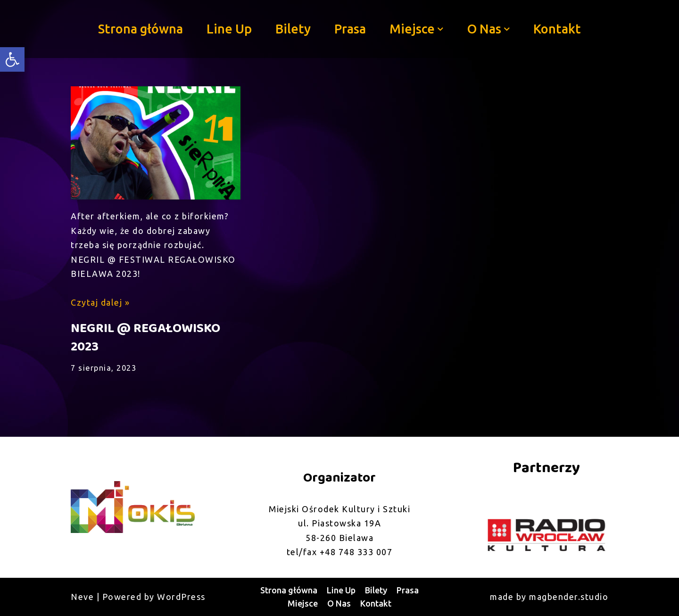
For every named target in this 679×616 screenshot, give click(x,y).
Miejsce (303, 603)
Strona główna (141, 29)
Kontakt (557, 29)
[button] (440, 29)
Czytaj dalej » (100, 302)
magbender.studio (569, 597)
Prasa (350, 29)
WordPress (181, 597)
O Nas (339, 603)
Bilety (293, 29)
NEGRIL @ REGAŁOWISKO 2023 (145, 338)
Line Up (229, 29)
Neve (82, 597)
